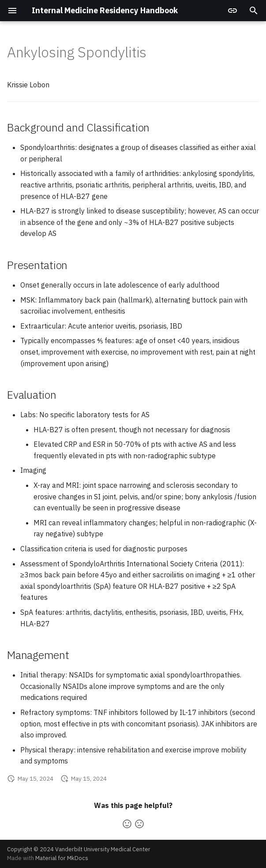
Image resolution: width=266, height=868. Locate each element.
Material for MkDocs (62, 858)
